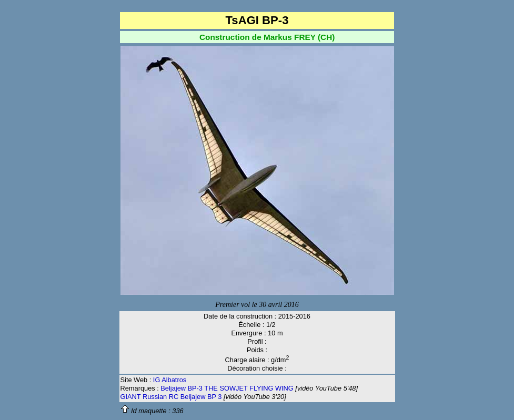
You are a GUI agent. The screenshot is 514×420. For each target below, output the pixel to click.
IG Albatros (170, 380)
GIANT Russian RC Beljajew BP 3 (171, 397)
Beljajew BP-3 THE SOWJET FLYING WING (227, 388)
